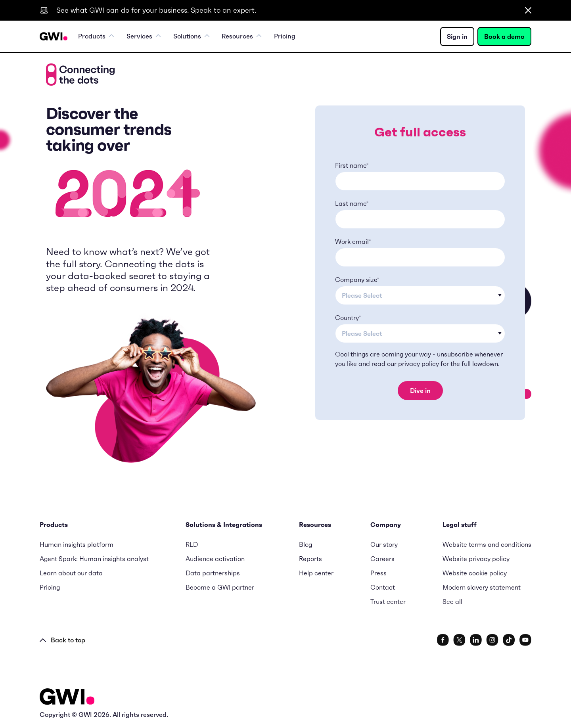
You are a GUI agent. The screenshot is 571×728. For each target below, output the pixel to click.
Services (144, 36)
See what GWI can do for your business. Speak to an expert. (156, 10)
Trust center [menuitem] (388, 602)
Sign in (457, 36)
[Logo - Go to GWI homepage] (67, 697)
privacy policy (419, 364)
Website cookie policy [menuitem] (475, 573)
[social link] (443, 640)
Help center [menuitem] (316, 573)
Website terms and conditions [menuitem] (487, 544)
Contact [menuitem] (383, 587)
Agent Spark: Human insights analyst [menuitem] (94, 559)
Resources (242, 36)
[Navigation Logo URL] (54, 36)
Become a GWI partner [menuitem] (220, 587)
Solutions (192, 36)
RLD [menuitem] (192, 544)
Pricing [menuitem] (285, 36)
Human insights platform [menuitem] (77, 544)
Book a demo (504, 36)
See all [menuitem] (452, 602)
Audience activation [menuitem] (215, 559)
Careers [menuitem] (382, 559)
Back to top (62, 640)
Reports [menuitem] (310, 559)
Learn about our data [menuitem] (71, 573)
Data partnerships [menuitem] (213, 573)
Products (96, 36)
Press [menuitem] (378, 573)
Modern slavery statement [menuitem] (482, 587)
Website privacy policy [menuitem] (476, 559)
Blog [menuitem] (306, 544)
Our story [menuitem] (384, 544)
